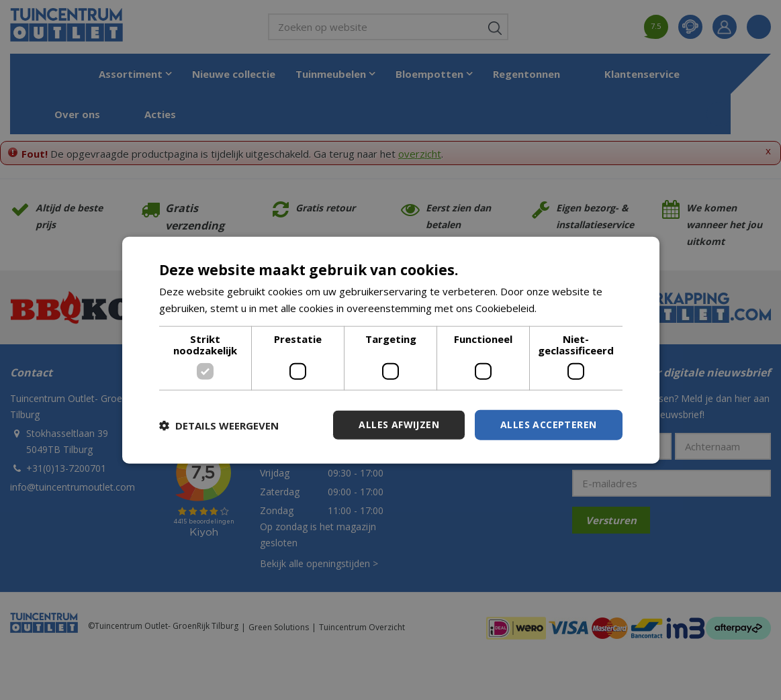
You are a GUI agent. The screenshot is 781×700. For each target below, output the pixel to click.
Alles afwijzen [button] (399, 424)
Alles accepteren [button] (548, 424)
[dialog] (391, 350)
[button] (219, 425)
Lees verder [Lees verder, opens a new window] (568, 307)
